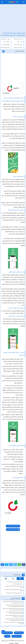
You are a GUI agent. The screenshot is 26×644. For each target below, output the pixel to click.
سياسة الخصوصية (7, 633)
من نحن (7, 636)
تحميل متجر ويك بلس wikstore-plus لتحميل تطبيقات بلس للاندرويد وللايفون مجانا (14, 620)
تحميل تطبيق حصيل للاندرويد (12, 526)
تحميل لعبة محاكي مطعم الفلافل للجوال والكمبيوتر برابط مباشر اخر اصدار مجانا (15, 613)
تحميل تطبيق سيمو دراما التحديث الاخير (16, 582)
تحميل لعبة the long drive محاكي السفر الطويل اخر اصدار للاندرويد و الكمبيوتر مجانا (13, 602)
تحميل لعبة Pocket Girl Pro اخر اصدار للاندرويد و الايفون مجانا (14, 623)
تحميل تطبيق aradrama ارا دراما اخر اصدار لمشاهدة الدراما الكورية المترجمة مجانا (15, 606)
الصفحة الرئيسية (18, 633)
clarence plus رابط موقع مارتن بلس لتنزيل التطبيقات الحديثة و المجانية (15, 616)
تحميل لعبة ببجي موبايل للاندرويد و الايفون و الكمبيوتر (15, 587)
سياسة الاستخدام (16, 636)
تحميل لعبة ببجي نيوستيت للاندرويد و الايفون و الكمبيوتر (14, 590)
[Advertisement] (13, 18)
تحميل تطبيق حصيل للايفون (12, 530)
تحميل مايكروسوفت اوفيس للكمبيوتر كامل (15, 593)
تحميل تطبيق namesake (18, 584)
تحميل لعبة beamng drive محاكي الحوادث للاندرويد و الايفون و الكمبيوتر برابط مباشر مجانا (13, 609)
